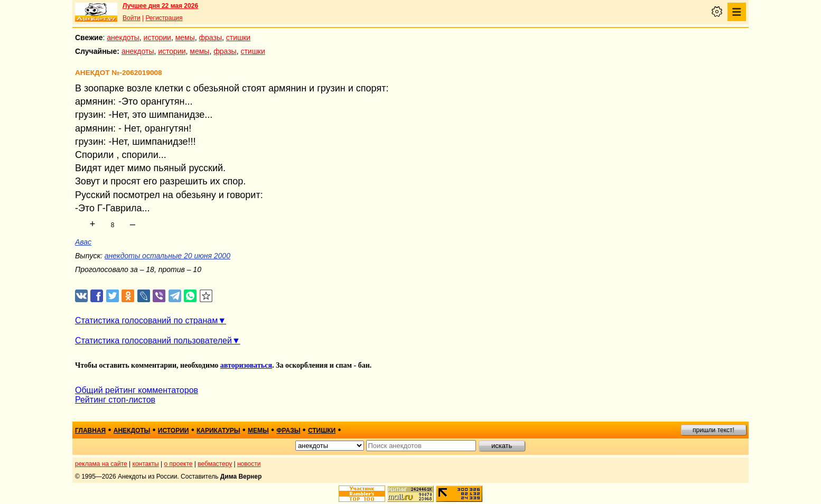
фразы (211, 38)
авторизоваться (246, 365)
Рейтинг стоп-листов (115, 400)
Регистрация (164, 18)
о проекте (179, 464)
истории (157, 38)
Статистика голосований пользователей (153, 340)
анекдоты (123, 38)
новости (249, 464)
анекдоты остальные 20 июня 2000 (167, 256)
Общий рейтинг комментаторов (137, 390)
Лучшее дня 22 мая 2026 (160, 6)
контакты (146, 464)
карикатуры (218, 431)
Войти (132, 18)
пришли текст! (713, 430)
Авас (83, 242)
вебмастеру (215, 464)
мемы (185, 38)
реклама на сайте (101, 464)
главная (90, 431)
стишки (238, 38)
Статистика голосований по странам (146, 320)
